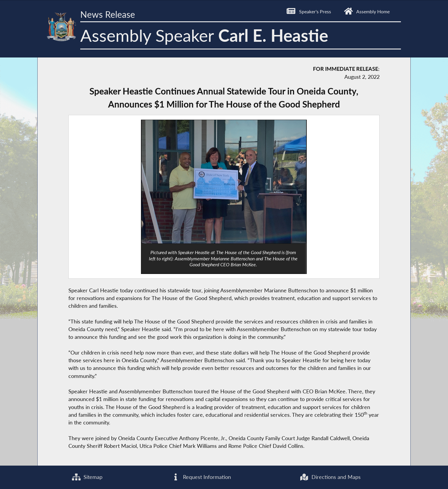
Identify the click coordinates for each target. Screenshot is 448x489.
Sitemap (87, 477)
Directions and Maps (330, 477)
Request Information (201, 477)
